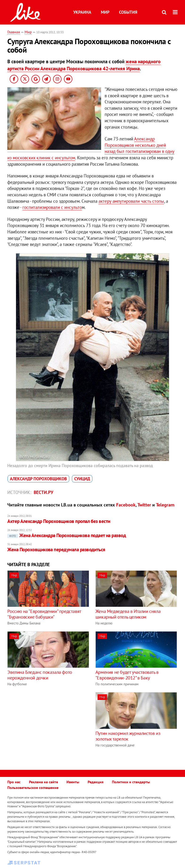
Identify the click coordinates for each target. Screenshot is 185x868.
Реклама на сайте (43, 782)
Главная (14, 32)
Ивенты (73, 782)
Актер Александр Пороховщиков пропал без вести (59, 521)
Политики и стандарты (131, 782)
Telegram (165, 505)
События (128, 12)
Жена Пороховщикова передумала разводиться (56, 550)
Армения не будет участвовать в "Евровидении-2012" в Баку (127, 675)
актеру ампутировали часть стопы (131, 201)
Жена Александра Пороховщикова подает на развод (67, 535)
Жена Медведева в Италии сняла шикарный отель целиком (128, 614)
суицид (82, 479)
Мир (105, 12)
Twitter (144, 505)
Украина (82, 12)
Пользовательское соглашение (33, 788)
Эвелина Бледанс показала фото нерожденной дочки (40, 675)
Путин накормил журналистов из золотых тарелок (128, 736)
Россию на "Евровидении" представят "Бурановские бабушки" (44, 614)
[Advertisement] (47, 725)
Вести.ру (43, 492)
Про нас (14, 782)
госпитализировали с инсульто (52, 207)
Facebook (126, 505)
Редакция (96, 782)
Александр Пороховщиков (38, 479)
